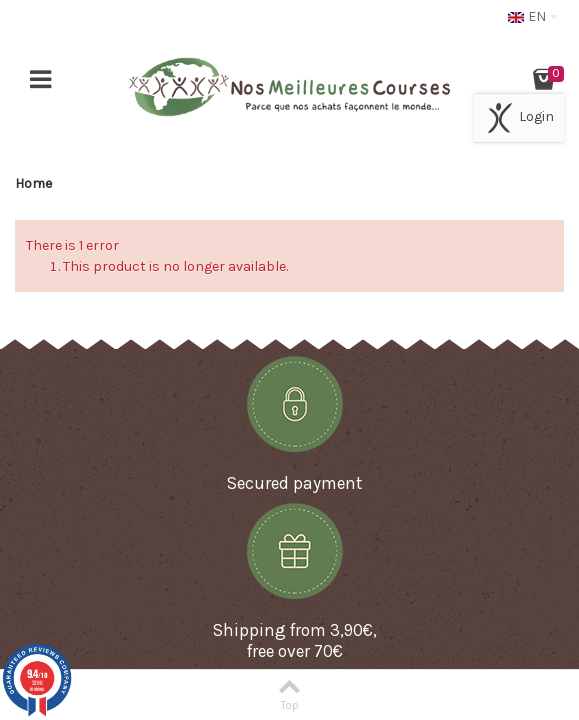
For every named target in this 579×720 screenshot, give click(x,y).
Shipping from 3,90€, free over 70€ (295, 640)
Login (519, 118)
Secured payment (294, 483)
